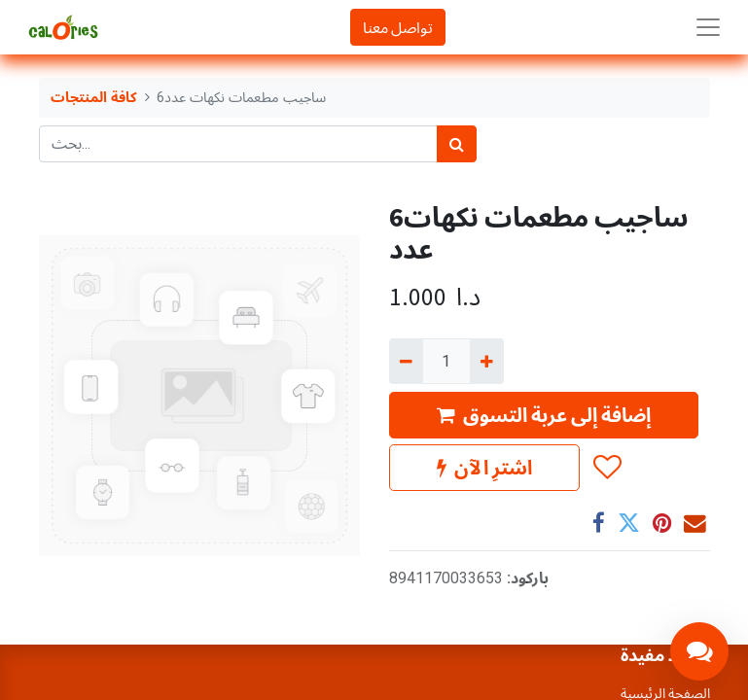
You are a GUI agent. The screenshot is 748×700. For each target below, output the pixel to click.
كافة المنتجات (94, 98)
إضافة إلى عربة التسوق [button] (544, 415)
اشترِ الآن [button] (484, 467)
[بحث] (457, 144)
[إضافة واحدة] (487, 361)
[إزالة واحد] (406, 361)
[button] (606, 468)
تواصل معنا (398, 27)
